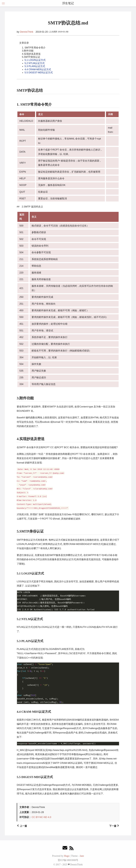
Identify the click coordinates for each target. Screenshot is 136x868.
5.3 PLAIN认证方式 (35, 66)
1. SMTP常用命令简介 (34, 48)
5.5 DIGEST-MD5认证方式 (39, 73)
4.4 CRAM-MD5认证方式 (38, 69)
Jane (82, 856)
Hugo (67, 856)
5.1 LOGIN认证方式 (35, 60)
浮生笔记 (68, 3)
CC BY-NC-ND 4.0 (41, 817)
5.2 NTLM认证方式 (35, 63)
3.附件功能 (28, 51)
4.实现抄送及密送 (31, 54)
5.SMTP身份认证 (31, 57)
